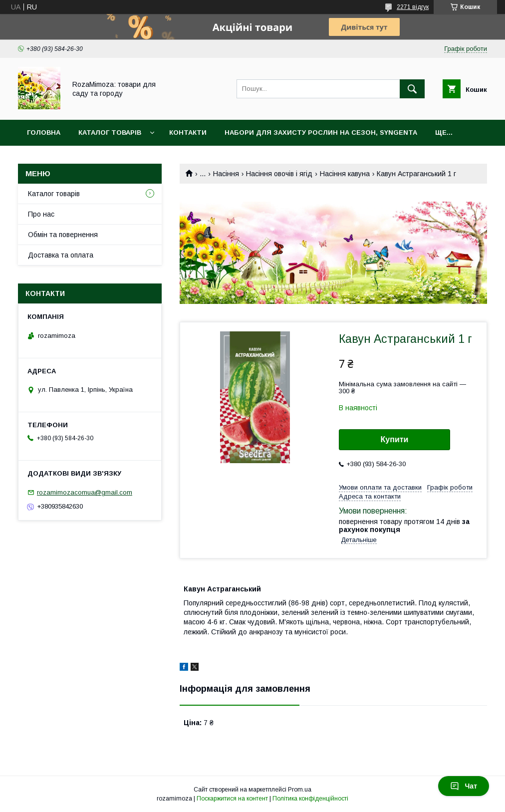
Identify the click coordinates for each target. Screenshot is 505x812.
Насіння (226, 174)
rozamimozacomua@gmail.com (85, 492)
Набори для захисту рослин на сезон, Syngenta (321, 133)
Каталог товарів (110, 133)
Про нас (41, 214)
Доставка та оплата (61, 255)
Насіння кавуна (345, 174)
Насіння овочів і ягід (279, 174)
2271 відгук (413, 7)
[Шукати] (412, 89)
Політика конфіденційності (310, 799)
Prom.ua (300, 790)
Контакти (188, 133)
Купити (395, 439)
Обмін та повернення (63, 235)
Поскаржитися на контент (232, 799)
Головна (44, 133)
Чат (464, 786)
